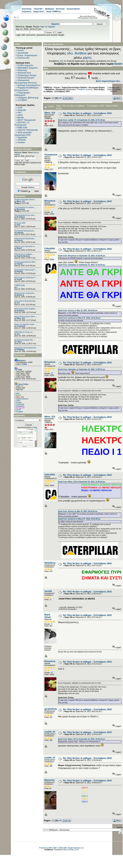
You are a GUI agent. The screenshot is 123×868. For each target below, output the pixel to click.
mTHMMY (22, 100)
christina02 (20, 404)
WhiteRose (50, 563)
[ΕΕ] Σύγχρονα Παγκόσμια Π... (26, 278)
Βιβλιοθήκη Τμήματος (28, 68)
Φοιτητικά (60, 9)
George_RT (20, 408)
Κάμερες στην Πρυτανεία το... (25, 246)
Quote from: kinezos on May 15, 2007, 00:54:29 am (78, 310)
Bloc (65, 850)
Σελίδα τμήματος (25, 65)
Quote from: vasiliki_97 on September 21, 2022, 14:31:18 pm (82, 120)
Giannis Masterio (23, 256)
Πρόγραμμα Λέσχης (27, 75)
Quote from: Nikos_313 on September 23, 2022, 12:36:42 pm (82, 482)
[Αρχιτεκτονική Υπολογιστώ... (25, 293)
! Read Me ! (38, 9)
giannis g (20, 295)
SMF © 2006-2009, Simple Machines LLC (69, 848)
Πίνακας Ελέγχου (23, 149)
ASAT (20, 115)
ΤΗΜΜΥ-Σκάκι (20, 285)
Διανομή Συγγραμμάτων (29, 85)
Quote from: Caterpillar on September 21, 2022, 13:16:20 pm (82, 265)
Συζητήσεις (27, 11)
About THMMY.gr (54, 11)
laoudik (48, 591)
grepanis (20, 233)
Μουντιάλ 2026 (20, 223)
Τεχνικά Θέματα (73, 9)
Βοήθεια (81, 53)
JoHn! (18, 401)
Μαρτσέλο (50, 780)
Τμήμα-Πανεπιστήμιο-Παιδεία (74, 87)
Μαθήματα (50, 9)
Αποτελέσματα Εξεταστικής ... (25, 239)
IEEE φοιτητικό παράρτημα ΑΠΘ (23, 134)
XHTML (71, 850)
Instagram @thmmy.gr (28, 98)
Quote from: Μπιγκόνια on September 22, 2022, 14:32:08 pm (82, 256)
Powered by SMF (46, 848)
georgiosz (20, 311)
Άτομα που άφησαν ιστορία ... (25, 324)
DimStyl (20, 272)
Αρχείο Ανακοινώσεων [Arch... (25, 317)
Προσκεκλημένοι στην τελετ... (25, 215)
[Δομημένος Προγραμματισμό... (26, 348)
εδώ (70, 53)
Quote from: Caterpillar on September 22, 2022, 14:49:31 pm (82, 369)
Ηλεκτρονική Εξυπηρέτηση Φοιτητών (26, 81)
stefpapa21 (20, 406)
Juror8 (19, 279)
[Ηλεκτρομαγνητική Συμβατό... (25, 309)
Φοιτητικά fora (24, 73)
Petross (20, 240)
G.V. (18, 303)
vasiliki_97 (50, 732)
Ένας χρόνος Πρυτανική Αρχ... (26, 301)
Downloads (27, 9)
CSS (77, 850)
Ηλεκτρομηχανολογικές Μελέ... (26, 262)
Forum (21, 50)
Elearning (22, 70)
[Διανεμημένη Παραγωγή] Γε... (25, 270)
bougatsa (19, 412)
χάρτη (87, 58)
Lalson (19, 342)
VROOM (22, 140)
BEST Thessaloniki (27, 120)
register (51, 27)
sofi (18, 334)
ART (20, 113)
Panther (21, 142)
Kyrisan (19, 402)
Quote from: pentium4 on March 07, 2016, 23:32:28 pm (79, 318)
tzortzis (89, 89)
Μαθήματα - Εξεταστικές (56, 89)
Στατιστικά (20, 355)
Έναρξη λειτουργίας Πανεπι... (25, 200)
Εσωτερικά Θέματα (97, 87)
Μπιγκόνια (21, 209)
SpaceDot (22, 137)
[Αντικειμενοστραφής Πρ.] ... (25, 340)
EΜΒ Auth (22, 127)
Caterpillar (50, 248)
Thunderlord (51, 155)
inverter (20, 264)
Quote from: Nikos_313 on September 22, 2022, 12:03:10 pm (82, 739)
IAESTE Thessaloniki (28, 130)
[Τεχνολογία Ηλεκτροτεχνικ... (25, 231)
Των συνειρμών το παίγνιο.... (25, 207)
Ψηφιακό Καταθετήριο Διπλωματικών (26, 89)
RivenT (19, 248)
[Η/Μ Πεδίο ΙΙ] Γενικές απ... (24, 332)
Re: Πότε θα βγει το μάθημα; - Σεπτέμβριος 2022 (87, 113)
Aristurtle (22, 110)
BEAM (21, 118)
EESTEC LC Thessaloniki (22, 124)
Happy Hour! (39, 11)
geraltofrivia (51, 709)
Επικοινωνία (23, 58)
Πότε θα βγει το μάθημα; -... (24, 254)
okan (18, 225)
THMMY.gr (48, 87)
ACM (20, 108)
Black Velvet (48, 616)
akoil (18, 393)
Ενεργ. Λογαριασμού (27, 55)
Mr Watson (21, 217)
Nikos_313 (21, 201)
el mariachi (21, 326)
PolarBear (20, 350)
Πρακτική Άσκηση (26, 78)
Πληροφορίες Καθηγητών (22, 94)
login (42, 27)
